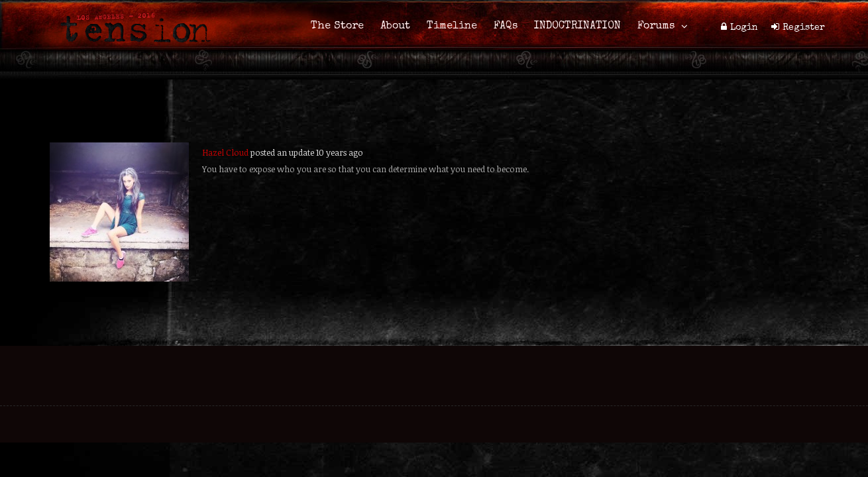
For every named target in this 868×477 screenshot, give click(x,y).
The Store (337, 26)
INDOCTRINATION (577, 26)
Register (804, 28)
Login (744, 28)
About (395, 26)
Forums (656, 26)
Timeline (452, 26)
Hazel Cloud (225, 152)
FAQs (506, 26)
